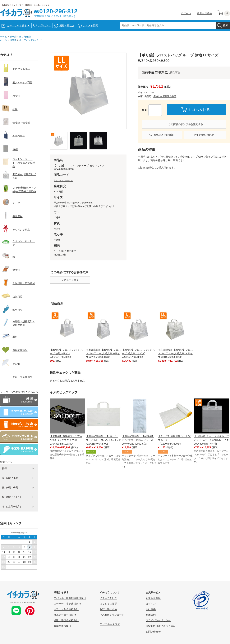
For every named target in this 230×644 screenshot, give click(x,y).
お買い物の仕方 (108, 609)
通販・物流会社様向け (66, 620)
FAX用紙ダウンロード (112, 615)
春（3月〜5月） (11, 478)
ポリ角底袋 (25, 37)
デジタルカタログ (110, 624)
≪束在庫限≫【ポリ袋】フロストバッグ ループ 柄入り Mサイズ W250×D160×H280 (103, 353)
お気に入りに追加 (163, 135)
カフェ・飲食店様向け (66, 609)
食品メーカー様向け (65, 615)
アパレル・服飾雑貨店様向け (70, 598)
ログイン (186, 13)
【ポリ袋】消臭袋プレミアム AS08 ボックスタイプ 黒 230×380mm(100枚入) (66, 440)
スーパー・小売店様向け (67, 604)
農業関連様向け (62, 626)
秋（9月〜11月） (12, 497)
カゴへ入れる (199, 110)
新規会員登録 (204, 13)
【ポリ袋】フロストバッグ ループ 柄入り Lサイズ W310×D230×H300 (138, 353)
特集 (5, 468)
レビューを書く (70, 280)
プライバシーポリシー (158, 620)
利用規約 (151, 615)
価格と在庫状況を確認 (165, 96)
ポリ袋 (13, 37)
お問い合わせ (207, 135)
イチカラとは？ (108, 598)
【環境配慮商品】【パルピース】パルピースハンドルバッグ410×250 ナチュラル (103, 440)
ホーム (3, 37)
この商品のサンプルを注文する (186, 124)
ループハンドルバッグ (31, 40)
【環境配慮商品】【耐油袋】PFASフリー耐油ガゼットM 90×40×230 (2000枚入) (138, 440)
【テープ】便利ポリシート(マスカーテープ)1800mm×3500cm (175, 440)
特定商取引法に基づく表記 (161, 626)
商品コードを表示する (63, 181)
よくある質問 (90, 26)
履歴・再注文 (67, 26)
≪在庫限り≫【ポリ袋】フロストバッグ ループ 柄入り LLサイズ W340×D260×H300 (175, 353)
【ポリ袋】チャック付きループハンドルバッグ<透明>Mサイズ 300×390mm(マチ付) (211, 440)
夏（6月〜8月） (11, 487)
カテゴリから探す (18, 26)
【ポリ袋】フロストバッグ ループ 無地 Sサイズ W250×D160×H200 (66, 353)
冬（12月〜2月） (12, 507)
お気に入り (45, 26)
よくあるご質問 (108, 604)
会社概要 (151, 609)
